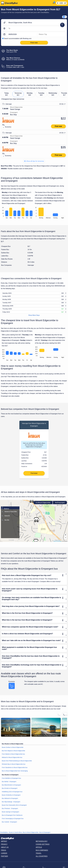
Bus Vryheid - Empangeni (9, 825)
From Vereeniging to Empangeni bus (13, 822)
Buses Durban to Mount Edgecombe (13, 751)
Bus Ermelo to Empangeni (10, 792)
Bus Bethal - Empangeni (9, 785)
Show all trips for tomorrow (34, 161)
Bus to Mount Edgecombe (31, 836)
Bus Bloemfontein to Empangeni (11, 788)
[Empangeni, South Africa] (36, 29)
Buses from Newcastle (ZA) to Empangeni (14, 809)
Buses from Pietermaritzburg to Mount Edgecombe (17, 764)
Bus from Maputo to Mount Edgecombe (13, 754)
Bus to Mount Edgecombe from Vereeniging (15, 774)
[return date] (52, 34)
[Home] (26, 3)
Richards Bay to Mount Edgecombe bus (14, 767)
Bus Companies (42, 854)
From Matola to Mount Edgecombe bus (13, 757)
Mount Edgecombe (43, 506)
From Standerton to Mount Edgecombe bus (15, 771)
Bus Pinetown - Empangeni (10, 812)
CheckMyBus (4, 836)
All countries (42, 860)
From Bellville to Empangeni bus (11, 782)
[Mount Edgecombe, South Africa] (36, 23)
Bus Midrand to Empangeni (10, 802)
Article (39, 851)
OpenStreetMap (57, 545)
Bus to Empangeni (45, 836)
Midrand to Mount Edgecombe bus (12, 761)
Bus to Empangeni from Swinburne (12, 819)
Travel (39, 857)
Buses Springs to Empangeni (10, 815)
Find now (58, 126)
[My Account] (54, 3)
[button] (32, 504)
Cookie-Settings (43, 848)
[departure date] (22, 34)
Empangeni (60, 506)
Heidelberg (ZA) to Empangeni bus (12, 795)
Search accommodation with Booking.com (18, 38)
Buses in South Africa (15, 836)
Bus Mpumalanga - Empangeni (11, 805)
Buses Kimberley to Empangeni (11, 798)
